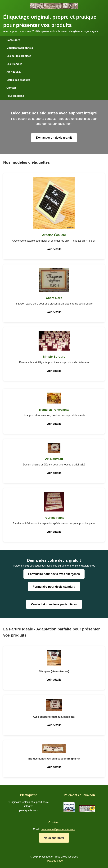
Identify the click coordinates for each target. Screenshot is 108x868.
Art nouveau (14, 72)
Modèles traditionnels (20, 48)
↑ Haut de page (54, 861)
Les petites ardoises (19, 56)
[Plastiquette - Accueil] (54, 8)
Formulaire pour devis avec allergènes (54, 574)
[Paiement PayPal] (70, 813)
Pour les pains (15, 96)
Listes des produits (18, 80)
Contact (11, 88)
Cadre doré (13, 40)
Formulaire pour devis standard (54, 587)
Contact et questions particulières (54, 604)
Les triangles (14, 64)
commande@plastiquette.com (58, 829)
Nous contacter (54, 838)
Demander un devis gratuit (54, 138)
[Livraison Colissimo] (87, 813)
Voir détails (54, 249)
